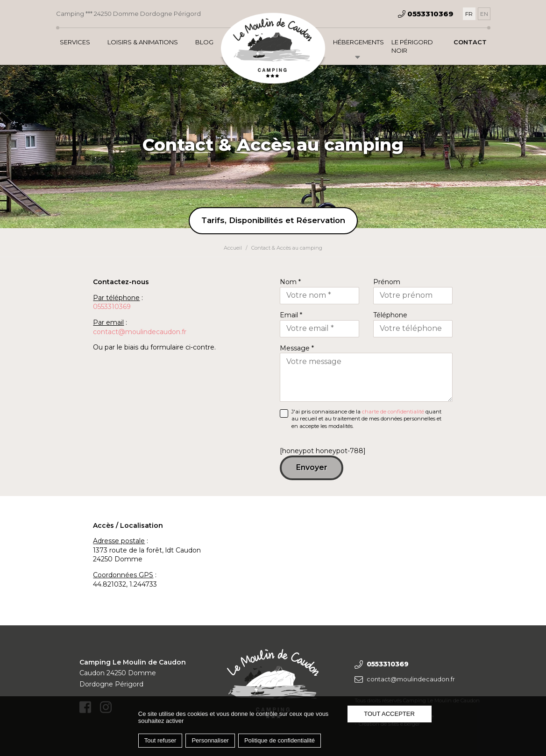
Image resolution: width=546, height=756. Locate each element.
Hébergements (358, 42)
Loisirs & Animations (143, 42)
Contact (470, 42)
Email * (291, 315)
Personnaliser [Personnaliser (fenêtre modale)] (210, 740)
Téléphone (390, 315)
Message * (297, 348)
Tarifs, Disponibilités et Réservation (273, 220)
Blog (204, 42)
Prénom (387, 282)
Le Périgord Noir (412, 46)
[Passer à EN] (484, 14)
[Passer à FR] (469, 14)
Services (75, 42)
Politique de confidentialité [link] (280, 740)
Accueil (233, 248)
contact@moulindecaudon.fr (140, 332)
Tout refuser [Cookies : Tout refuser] (160, 740)
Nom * (290, 282)
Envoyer (312, 467)
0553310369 (112, 307)
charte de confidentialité (393, 412)
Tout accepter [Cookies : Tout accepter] (389, 714)
